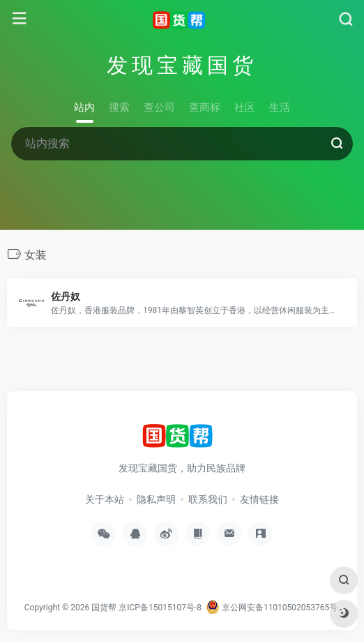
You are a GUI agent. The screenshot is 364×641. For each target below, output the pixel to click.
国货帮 (104, 608)
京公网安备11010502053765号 (272, 608)
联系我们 (208, 499)
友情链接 (259, 499)
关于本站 (105, 499)
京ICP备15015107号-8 (160, 608)
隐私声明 (156, 499)
